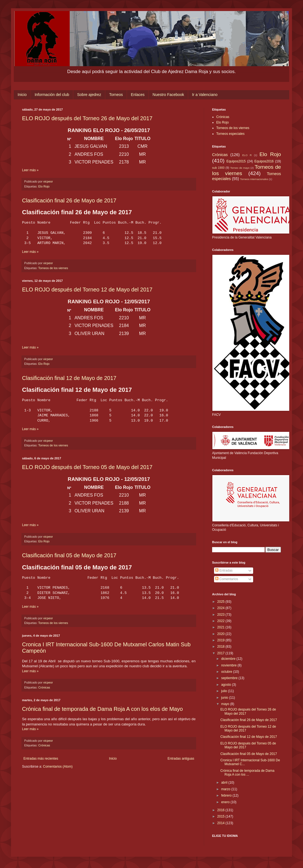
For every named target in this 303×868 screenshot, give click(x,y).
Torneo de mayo (240, 168)
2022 (221, 621)
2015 (221, 816)
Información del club (52, 95)
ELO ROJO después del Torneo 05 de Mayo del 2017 (87, 467)
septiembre (230, 678)
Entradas (224, 570)
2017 (221, 653)
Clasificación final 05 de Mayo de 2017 (69, 555)
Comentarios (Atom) (58, 767)
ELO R (247, 155)
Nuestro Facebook (168, 95)
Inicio (22, 95)
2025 (221, 602)
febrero (227, 795)
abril (225, 783)
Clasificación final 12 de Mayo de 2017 (69, 378)
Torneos (116, 95)
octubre (227, 672)
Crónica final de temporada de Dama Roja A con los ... (247, 773)
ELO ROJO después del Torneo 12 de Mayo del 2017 (87, 290)
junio (225, 698)
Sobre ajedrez (89, 95)
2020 (221, 634)
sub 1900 (218, 168)
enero (226, 802)
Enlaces (138, 95)
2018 (221, 647)
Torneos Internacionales (254, 179)
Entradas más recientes (41, 759)
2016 (221, 810)
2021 (221, 627)
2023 (221, 615)
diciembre (229, 659)
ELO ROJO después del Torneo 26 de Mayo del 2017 (87, 118)
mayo (226, 704)
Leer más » (30, 170)
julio (225, 691)
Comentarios (227, 579)
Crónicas (44, 687)
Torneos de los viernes (53, 268)
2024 (221, 608)
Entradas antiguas (181, 759)
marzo (226, 789)
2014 (221, 823)
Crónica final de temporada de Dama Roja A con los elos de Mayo (102, 709)
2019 (221, 640)
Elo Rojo (44, 186)
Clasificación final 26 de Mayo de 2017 (69, 200)
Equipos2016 (264, 161)
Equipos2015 (236, 161)
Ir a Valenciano (205, 95)
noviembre (229, 665)
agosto (227, 685)
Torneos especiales (230, 134)
